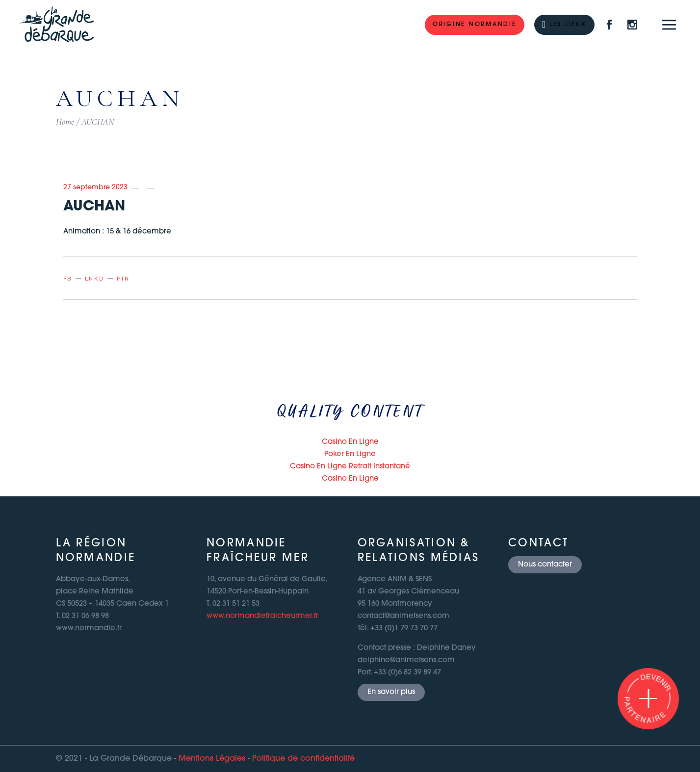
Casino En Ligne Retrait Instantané (350, 467)
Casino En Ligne (350, 442)
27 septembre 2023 (95, 188)
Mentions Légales (212, 759)
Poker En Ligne (350, 454)
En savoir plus (391, 692)
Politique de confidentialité (303, 759)
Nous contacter (545, 565)
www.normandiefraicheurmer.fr (262, 616)
